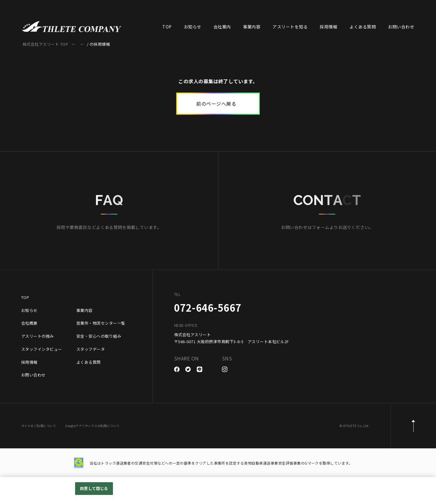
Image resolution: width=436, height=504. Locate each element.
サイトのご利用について (39, 427)
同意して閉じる (94, 488)
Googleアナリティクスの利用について (92, 427)
